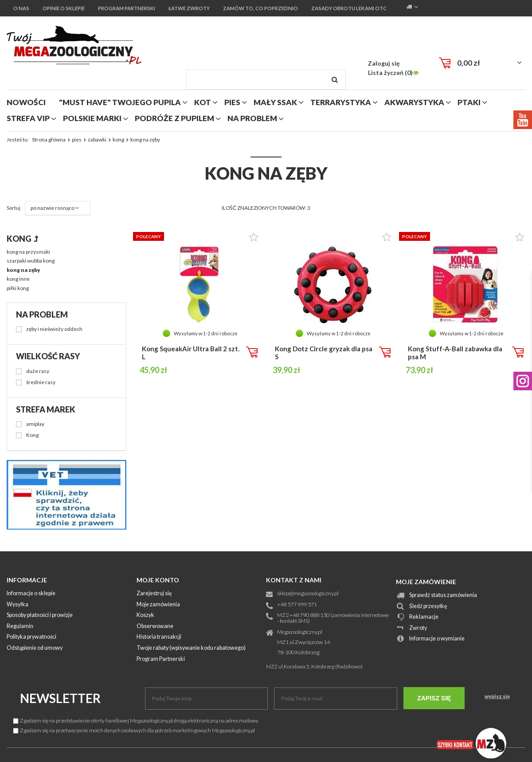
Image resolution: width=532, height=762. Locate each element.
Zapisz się (434, 698)
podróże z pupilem (174, 118)
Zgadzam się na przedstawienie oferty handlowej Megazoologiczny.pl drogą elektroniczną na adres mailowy (136, 721)
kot (203, 102)
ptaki (469, 102)
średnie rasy (41, 383)
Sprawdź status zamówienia (443, 595)
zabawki (97, 139)
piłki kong (18, 288)
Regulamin (20, 626)
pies (232, 102)
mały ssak (275, 102)
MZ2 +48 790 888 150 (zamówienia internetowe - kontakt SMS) (333, 618)
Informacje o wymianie (437, 639)
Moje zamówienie (426, 582)
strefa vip (28, 118)
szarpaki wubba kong (31, 261)
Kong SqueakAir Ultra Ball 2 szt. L (191, 353)
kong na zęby (23, 270)
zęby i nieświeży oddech (54, 329)
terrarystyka (341, 102)
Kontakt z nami (294, 580)
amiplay (35, 424)
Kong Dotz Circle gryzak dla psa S (324, 353)
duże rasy (38, 371)
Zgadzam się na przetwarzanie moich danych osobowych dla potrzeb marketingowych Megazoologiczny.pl (134, 730)
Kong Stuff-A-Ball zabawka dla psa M (455, 353)
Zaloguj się (384, 63)
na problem (252, 118)
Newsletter (60, 698)
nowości (26, 102)
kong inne (18, 279)
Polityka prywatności (31, 637)
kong (118, 139)
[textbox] (266, 80)
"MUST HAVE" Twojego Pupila (120, 102)
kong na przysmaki (28, 252)
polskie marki (92, 118)
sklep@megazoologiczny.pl (308, 594)
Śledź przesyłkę (428, 607)
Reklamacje (424, 617)
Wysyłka (18, 605)
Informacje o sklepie (31, 594)
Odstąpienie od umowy (35, 648)
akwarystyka (414, 102)
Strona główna (49, 139)
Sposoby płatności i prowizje (40, 615)
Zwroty (418, 628)
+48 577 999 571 (297, 605)
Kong (32, 435)
